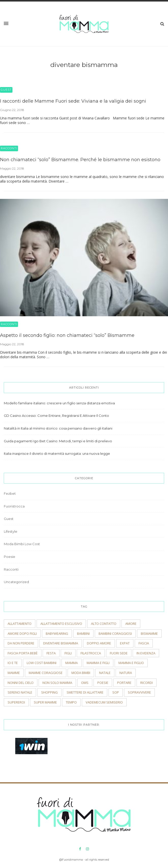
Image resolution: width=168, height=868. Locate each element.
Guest (6, 90)
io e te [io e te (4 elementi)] (13, 663)
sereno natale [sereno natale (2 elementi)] (20, 692)
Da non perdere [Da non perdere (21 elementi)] (21, 643)
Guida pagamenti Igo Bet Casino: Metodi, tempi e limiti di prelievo (58, 441)
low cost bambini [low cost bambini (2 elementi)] (42, 663)
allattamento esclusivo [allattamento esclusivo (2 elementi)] (61, 624)
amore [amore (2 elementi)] (131, 624)
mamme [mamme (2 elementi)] (14, 673)
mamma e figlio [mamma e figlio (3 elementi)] (131, 663)
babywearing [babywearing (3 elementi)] (57, 633)
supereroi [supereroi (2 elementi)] (16, 702)
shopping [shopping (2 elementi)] (49, 692)
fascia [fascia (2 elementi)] (144, 643)
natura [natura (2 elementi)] (126, 673)
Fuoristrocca (14, 506)
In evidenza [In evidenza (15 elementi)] (146, 653)
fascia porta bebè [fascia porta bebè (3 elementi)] (23, 653)
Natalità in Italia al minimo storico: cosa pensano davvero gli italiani (58, 428)
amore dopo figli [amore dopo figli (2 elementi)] (22, 633)
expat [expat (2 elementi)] (125, 643)
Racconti (9, 148)
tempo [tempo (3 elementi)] (71, 702)
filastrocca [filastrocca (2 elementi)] (91, 653)
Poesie (10, 557)
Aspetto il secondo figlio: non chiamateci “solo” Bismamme (67, 335)
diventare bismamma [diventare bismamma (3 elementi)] (61, 643)
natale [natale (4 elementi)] (105, 673)
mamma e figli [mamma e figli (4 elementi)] (98, 663)
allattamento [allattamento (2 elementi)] (20, 624)
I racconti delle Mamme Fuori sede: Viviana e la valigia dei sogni (73, 101)
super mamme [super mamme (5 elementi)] (45, 702)
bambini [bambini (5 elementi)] (83, 633)
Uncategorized (16, 582)
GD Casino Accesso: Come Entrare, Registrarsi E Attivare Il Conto (56, 416)
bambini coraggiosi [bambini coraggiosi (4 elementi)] (115, 633)
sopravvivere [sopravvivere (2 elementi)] (139, 692)
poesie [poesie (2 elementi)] (103, 683)
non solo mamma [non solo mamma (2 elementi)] (57, 683)
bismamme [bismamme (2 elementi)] (149, 633)
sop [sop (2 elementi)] (116, 692)
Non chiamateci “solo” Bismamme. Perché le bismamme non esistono (80, 160)
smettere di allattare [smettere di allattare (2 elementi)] (85, 692)
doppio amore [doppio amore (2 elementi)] (99, 643)
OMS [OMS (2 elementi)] (85, 683)
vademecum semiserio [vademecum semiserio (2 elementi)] (104, 702)
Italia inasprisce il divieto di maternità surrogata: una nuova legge (57, 453)
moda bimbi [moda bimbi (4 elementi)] (81, 673)
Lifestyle (11, 531)
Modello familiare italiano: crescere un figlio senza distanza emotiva (59, 403)
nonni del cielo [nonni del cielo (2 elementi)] (21, 683)
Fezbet (10, 493)
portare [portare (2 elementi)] (124, 683)
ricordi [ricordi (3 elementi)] (147, 683)
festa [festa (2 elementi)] (51, 653)
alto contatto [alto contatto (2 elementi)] (104, 624)
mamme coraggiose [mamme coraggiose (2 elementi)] (46, 673)
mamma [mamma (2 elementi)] (72, 663)
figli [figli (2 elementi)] (68, 653)
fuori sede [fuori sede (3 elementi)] (119, 653)
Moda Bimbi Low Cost (22, 544)
